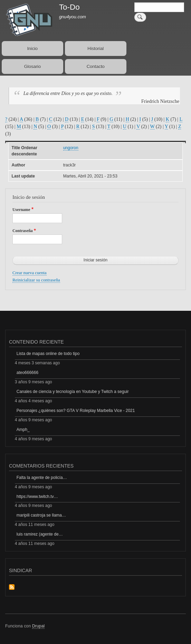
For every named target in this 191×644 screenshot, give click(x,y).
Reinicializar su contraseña (36, 280)
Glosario (32, 66)
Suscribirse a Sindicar (12, 588)
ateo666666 (27, 373)
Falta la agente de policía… (42, 478)
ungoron (71, 148)
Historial (95, 49)
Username (21, 210)
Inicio (32, 49)
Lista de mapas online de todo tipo (48, 354)
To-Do (69, 7)
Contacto (96, 66)
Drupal (39, 626)
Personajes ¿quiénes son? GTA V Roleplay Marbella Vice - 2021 (76, 411)
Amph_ (23, 430)
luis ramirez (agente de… (40, 534)
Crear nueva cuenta (30, 273)
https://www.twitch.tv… (37, 497)
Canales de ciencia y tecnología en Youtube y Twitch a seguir (73, 392)
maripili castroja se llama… (41, 515)
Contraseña (23, 231)
